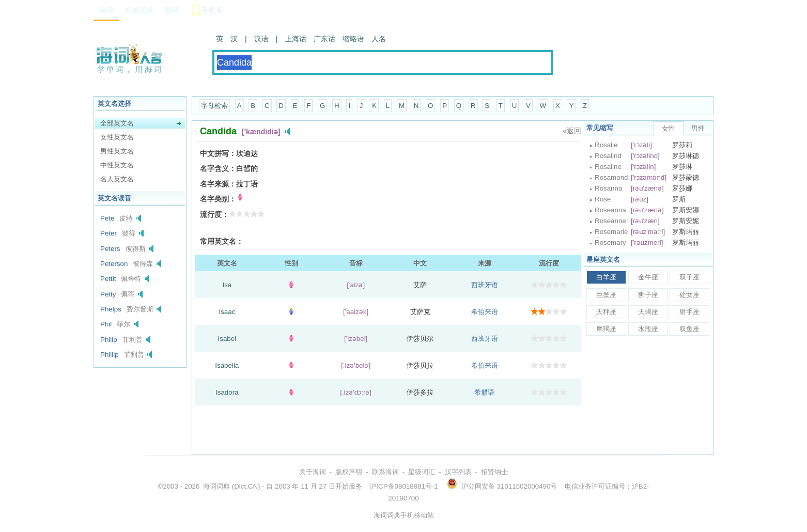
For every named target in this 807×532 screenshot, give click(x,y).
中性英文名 (117, 165)
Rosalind (608, 156)
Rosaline (608, 167)
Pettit (108, 279)
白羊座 (606, 277)
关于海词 (313, 472)
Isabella (227, 365)
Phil (106, 324)
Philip (109, 340)
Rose (603, 199)
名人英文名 (117, 179)
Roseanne (610, 221)
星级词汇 (422, 472)
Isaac (227, 312)
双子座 (689, 277)
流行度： (214, 214)
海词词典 (216, 486)
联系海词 (385, 472)
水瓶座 (648, 329)
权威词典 (139, 10)
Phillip (110, 355)
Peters (110, 249)
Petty (108, 294)
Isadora (227, 392)
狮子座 (648, 295)
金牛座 (648, 277)
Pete (107, 218)
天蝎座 (648, 312)
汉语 (261, 39)
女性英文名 (117, 137)
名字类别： (218, 199)
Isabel (227, 339)
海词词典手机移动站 (404, 515)
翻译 (172, 10)
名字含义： (218, 168)
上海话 (296, 39)
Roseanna (610, 210)
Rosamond (611, 177)
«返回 (572, 131)
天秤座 (606, 312)
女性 (669, 128)
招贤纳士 (494, 472)
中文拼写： (218, 153)
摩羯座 (606, 329)
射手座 (689, 312)
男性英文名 (117, 151)
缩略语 (353, 39)
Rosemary (610, 242)
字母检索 (214, 106)
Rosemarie (611, 232)
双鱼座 (689, 329)
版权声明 (349, 472)
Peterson (114, 264)
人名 (379, 39)
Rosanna (608, 188)
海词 (106, 10)
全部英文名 (117, 123)
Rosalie (606, 145)
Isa (227, 285)
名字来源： (218, 184)
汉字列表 (458, 472)
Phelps (111, 309)
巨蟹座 (606, 295)
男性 (698, 128)
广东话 (324, 39)
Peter (108, 233)
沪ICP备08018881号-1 (404, 486)
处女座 (689, 295)
